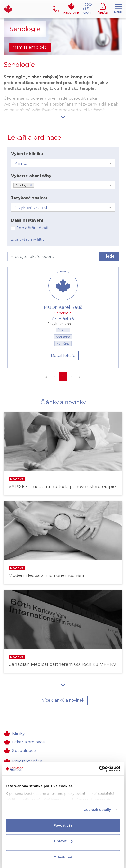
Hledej (109, 256)
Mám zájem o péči (30, 47)
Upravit (63, 841)
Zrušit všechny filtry (28, 239)
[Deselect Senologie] (31, 185)
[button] (88, 9)
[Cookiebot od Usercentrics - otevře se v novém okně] (99, 769)
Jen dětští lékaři (33, 228)
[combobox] (63, 163)
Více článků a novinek (63, 700)
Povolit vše (63, 825)
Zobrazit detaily (98, 810)
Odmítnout (63, 857)
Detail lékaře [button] (63, 356)
